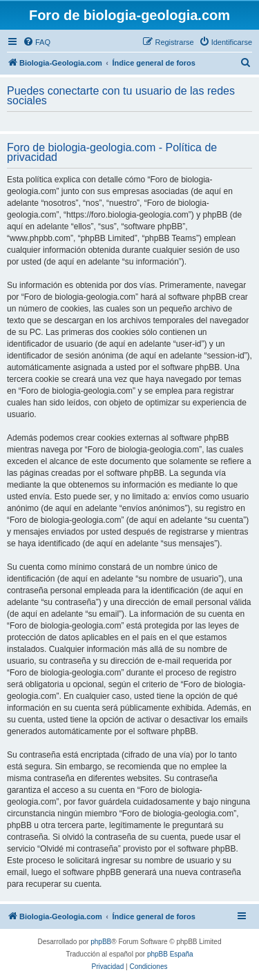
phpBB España (170, 954)
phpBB (101, 942)
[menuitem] (37, 42)
